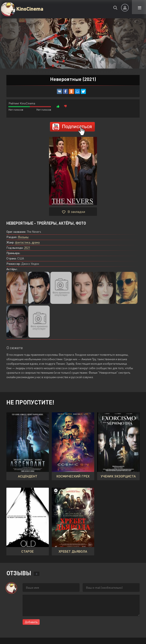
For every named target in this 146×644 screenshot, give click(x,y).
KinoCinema (30, 9)
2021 (27, 248)
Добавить (31, 622)
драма (36, 242)
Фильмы (23, 237)
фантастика (23, 242)
